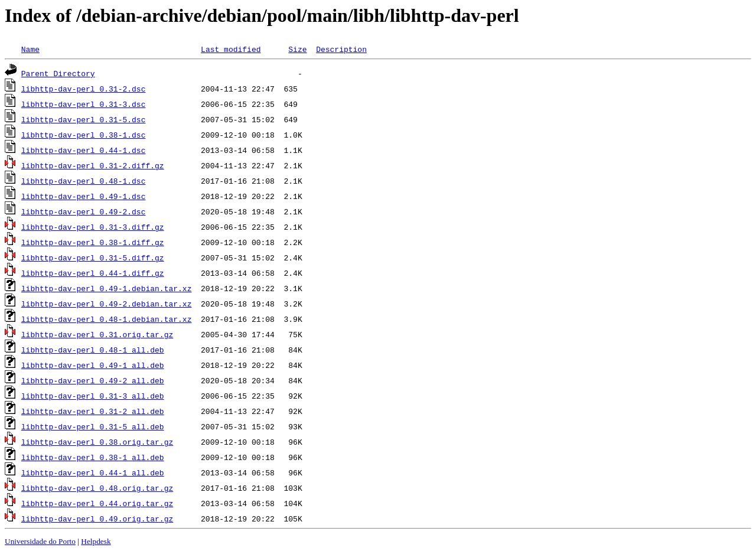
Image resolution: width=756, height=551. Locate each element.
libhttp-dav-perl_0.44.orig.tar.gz (97, 503)
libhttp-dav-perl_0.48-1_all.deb (93, 350)
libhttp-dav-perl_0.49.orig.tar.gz (97, 519)
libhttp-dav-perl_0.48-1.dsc (84, 181)
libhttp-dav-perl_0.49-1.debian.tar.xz (107, 288)
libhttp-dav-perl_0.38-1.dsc (84, 135)
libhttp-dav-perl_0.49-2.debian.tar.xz (107, 304)
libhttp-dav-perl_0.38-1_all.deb (93, 457)
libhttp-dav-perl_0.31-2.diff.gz (93, 165)
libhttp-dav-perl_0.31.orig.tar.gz (97, 334)
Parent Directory (58, 73)
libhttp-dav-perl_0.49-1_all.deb (93, 365)
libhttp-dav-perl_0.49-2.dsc (84, 211)
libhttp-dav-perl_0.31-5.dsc (84, 119)
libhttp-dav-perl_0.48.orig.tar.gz (97, 488)
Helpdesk (96, 541)
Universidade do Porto (40, 541)
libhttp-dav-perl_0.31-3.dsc (84, 104)
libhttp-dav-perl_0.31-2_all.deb (93, 411)
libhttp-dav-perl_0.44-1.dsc (84, 150)
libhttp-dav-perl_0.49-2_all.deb (93, 380)
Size (297, 49)
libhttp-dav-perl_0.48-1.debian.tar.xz (107, 319)
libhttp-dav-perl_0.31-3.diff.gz (93, 227)
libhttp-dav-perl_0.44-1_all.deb (93, 472)
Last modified (231, 49)
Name (30, 49)
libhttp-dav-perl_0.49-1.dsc (84, 196)
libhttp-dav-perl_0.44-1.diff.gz (93, 273)
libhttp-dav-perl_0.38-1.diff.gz (93, 242)
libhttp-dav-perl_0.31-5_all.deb (93, 426)
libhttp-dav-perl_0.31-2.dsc (84, 89)
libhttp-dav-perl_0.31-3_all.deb (93, 396)
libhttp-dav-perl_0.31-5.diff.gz (93, 257)
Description (341, 49)
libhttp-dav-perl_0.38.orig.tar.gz (97, 442)
